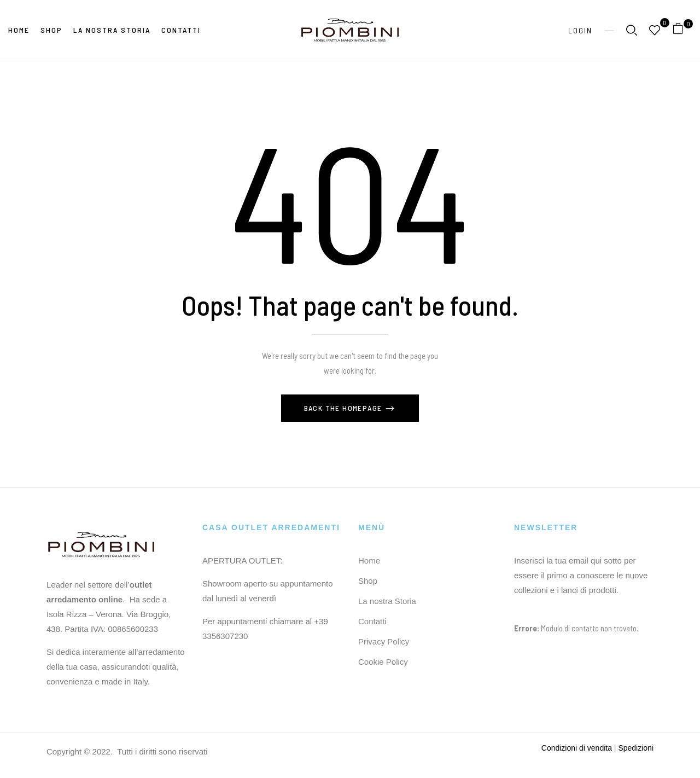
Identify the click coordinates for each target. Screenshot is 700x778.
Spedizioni (636, 748)
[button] (682, 30)
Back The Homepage (344, 408)
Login (580, 30)
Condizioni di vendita (577, 748)
